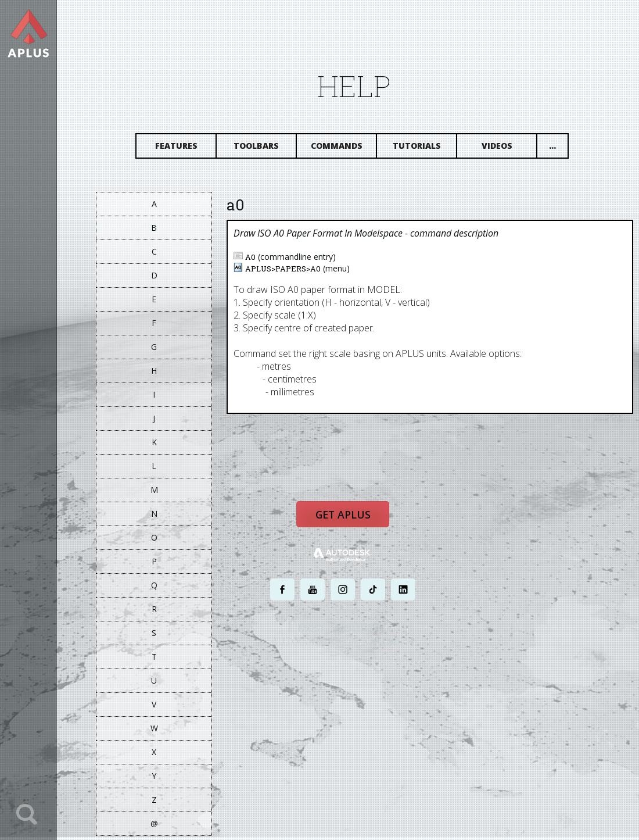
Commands (348, 150)
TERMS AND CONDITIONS (397, 672)
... (564, 150)
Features (188, 150)
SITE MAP (452, 672)
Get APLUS (354, 524)
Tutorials (428, 150)
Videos (509, 150)
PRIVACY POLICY (334, 672)
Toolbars (268, 150)
